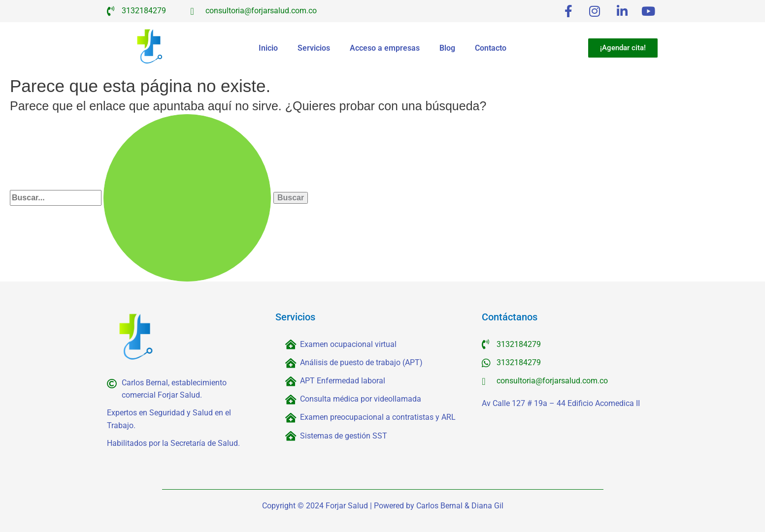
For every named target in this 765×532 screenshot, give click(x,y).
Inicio (268, 48)
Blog (447, 48)
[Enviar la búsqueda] (187, 198)
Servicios (314, 48)
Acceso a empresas (385, 48)
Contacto (491, 48)
